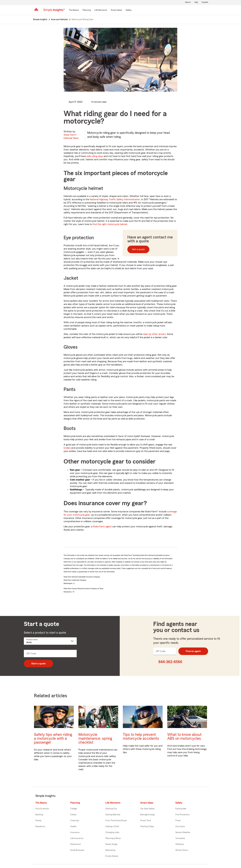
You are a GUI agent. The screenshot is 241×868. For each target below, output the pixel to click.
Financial (75, 821)
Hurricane (180, 826)
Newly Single (111, 844)
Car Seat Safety (147, 809)
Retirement (76, 844)
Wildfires (180, 844)
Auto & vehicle (42, 809)
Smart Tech (146, 821)
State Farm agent (102, 527)
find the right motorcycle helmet (110, 224)
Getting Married (113, 815)
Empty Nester (112, 856)
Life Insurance (77, 838)
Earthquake (181, 809)
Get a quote (138, 249)
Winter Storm (182, 850)
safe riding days (95, 156)
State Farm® (71, 136)
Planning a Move (113, 838)
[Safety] (129, 10)
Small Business (77, 850)
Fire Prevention (182, 815)
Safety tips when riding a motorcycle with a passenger (53, 739)
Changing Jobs (112, 832)
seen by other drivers (154, 334)
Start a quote (38, 664)
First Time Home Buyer (116, 821)
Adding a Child (112, 826)
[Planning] (87, 10)
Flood (178, 821)
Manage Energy (148, 815)
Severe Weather (183, 832)
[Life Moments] (101, 10)
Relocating (110, 850)
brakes (67, 448)
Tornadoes (180, 838)
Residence (40, 826)
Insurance (75, 832)
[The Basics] (74, 10)
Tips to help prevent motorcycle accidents (141, 737)
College (74, 809)
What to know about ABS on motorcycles (184, 737)
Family (38, 821)
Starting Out (111, 809)
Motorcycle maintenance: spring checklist (95, 739)
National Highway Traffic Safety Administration (115, 199)
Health (73, 826)
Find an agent (193, 651)
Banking (39, 815)
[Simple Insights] (54, 11)
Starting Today (147, 826)
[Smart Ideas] (116, 10)
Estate (73, 815)
